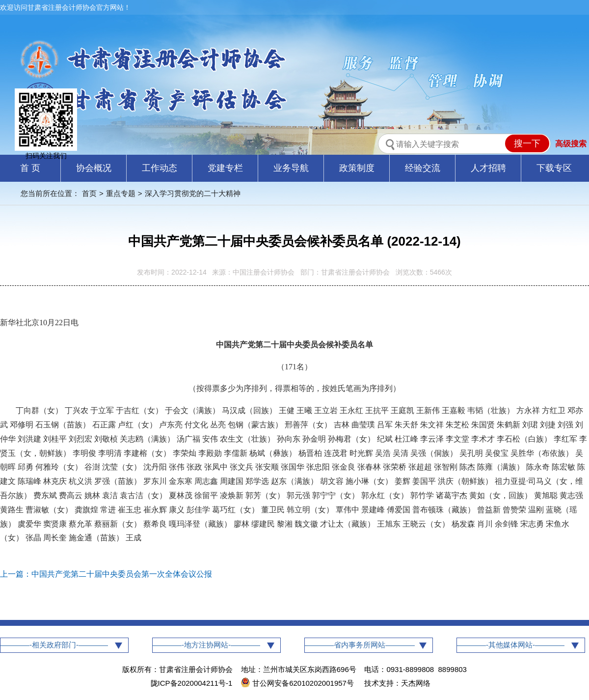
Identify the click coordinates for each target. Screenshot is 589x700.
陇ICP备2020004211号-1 (192, 683)
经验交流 (423, 168)
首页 (89, 193)
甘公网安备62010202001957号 (298, 683)
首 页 (30, 168)
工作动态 (160, 168)
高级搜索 (571, 144)
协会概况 (94, 168)
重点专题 (121, 193)
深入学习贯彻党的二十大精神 (193, 193)
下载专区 (554, 168)
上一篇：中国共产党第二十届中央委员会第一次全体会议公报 (106, 574)
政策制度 (357, 168)
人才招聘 (488, 168)
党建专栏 (225, 168)
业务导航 (291, 168)
